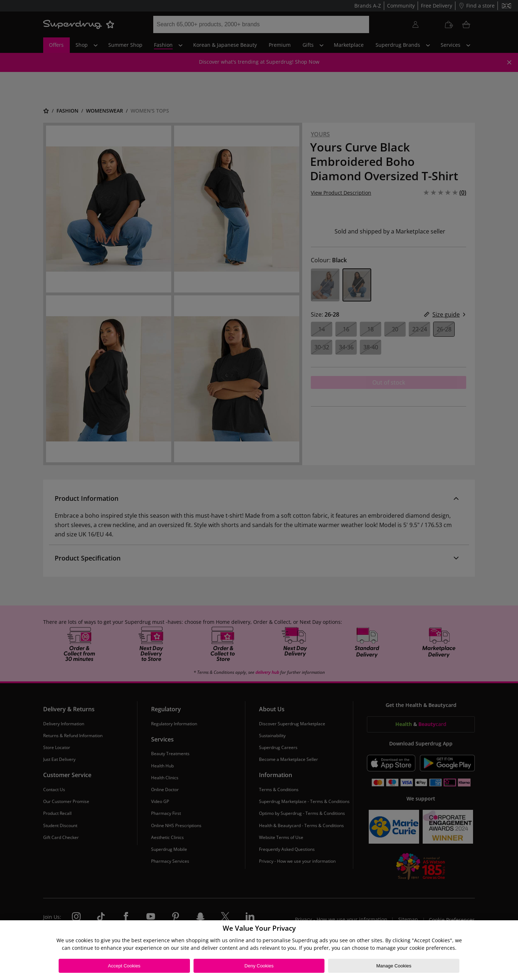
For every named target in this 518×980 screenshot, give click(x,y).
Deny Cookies (259, 966)
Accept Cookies (124, 966)
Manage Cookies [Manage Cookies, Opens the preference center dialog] (394, 966)
